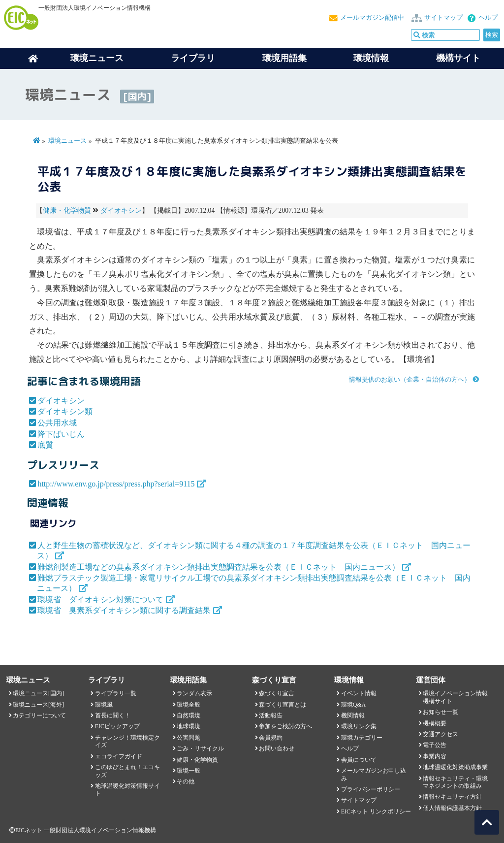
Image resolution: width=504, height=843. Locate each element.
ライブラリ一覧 (116, 693)
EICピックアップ (117, 726)
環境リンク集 (359, 726)
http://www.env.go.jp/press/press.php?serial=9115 (116, 484)
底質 (45, 445)
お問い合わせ (277, 748)
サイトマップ (443, 18)
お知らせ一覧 (441, 712)
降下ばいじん (61, 434)
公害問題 (189, 738)
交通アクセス (441, 734)
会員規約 (271, 738)
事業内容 (435, 756)
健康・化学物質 (67, 211)
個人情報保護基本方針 (452, 808)
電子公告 (435, 745)
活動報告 (271, 715)
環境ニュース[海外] (38, 705)
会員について (359, 760)
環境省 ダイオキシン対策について (100, 600)
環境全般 (189, 705)
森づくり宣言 (277, 693)
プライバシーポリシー (371, 789)
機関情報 (353, 715)
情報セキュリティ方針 (452, 797)
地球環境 (189, 726)
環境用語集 (284, 58)
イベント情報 (359, 693)
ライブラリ (193, 58)
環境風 (104, 705)
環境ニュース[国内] (38, 693)
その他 (186, 781)
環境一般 (189, 771)
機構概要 (435, 723)
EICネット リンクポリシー (376, 811)
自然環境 (189, 715)
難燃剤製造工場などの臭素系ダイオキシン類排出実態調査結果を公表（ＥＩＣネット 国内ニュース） (219, 567)
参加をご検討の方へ (285, 726)
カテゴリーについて (39, 715)
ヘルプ (488, 18)
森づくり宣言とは (283, 705)
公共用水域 (57, 423)
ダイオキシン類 (65, 411)
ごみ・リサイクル (200, 748)
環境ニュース (67, 141)
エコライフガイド (119, 756)
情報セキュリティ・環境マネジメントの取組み (455, 782)
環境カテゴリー (362, 738)
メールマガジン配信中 (372, 18)
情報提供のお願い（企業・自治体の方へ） (410, 380)
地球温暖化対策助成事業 (455, 767)
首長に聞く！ (113, 715)
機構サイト (458, 58)
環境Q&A (353, 705)
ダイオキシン (121, 211)
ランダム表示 (194, 693)
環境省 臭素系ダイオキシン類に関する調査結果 (124, 610)
